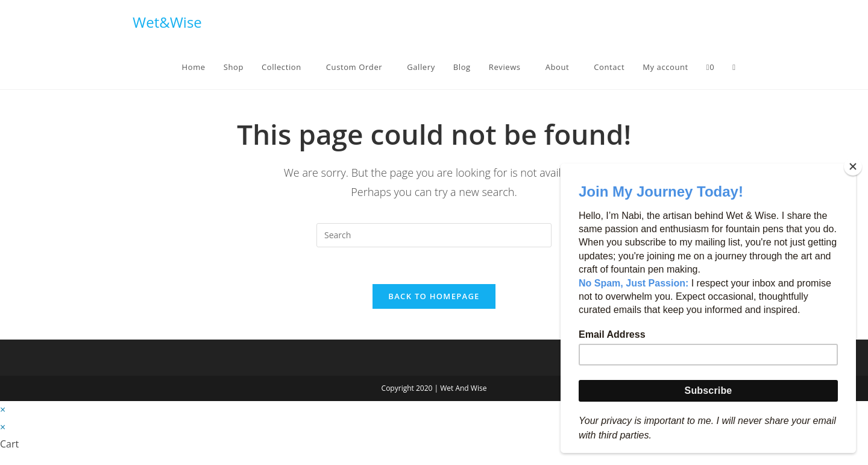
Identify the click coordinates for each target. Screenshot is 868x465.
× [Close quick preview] (3, 410)
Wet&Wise (167, 22)
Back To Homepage (434, 296)
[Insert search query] (434, 235)
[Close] (853, 166)
